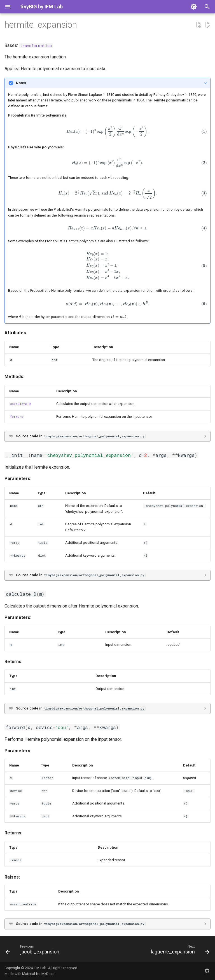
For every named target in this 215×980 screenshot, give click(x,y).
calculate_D (20, 404)
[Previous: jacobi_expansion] (33, 951)
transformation (36, 46)
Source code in (81, 436)
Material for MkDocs (38, 974)
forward (17, 417)
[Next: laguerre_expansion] (179, 951)
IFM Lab (40, 968)
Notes (21, 83)
